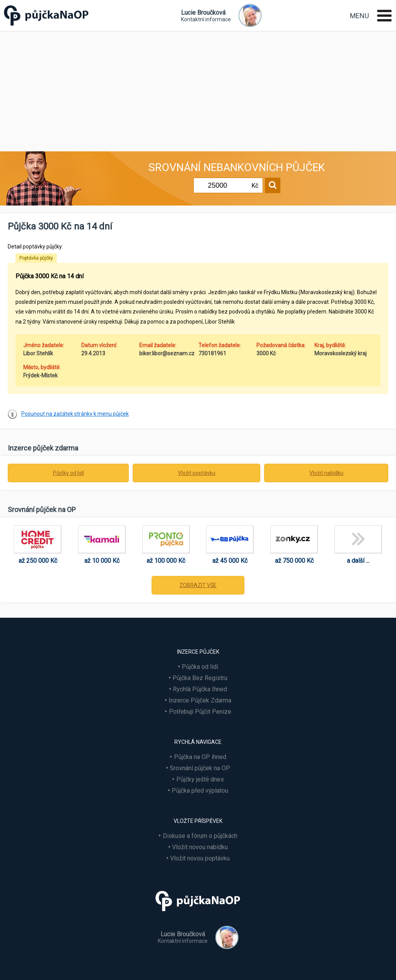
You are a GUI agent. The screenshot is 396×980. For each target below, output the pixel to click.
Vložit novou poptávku (200, 858)
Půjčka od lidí (200, 667)
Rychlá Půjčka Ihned (200, 689)
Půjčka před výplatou (200, 791)
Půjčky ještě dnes (200, 779)
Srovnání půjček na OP (200, 768)
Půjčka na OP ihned (200, 757)
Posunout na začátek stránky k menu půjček (75, 414)
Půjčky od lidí (68, 473)
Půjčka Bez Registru (200, 678)
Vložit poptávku (197, 473)
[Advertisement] (198, 89)
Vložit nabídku (326, 473)
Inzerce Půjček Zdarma (200, 700)
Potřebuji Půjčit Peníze (200, 712)
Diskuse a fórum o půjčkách (200, 836)
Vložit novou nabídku (200, 847)
